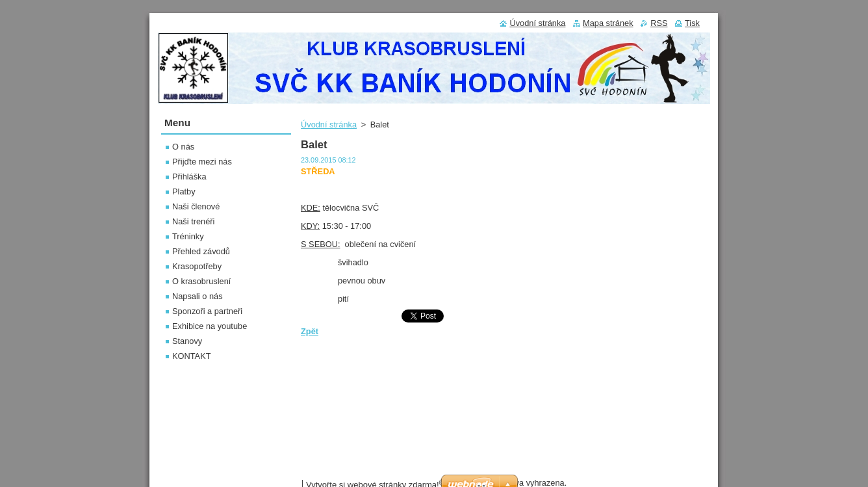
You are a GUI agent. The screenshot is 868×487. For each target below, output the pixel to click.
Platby (184, 191)
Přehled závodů (201, 251)
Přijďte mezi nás (202, 162)
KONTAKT (192, 356)
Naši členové (196, 206)
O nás (183, 147)
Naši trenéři (193, 221)
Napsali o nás (198, 296)
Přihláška (189, 177)
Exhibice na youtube (210, 326)
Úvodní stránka (329, 125)
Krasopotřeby (197, 266)
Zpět (310, 331)
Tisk (692, 23)
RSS (659, 23)
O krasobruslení (201, 281)
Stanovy (187, 341)
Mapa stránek (608, 23)
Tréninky (188, 236)
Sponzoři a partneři (207, 311)
